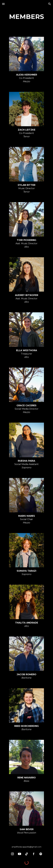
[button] (3, 4)
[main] (27, 17)
